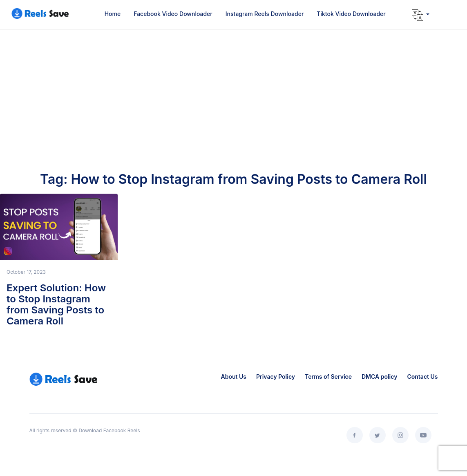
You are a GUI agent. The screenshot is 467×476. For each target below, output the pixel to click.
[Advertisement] (234, 110)
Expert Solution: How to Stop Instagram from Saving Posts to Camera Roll (56, 304)
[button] (421, 15)
